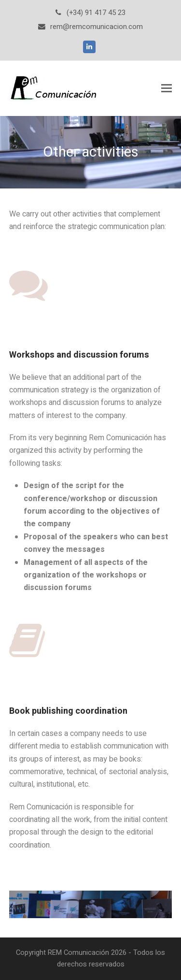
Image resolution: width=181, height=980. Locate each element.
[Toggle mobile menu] (167, 88)
